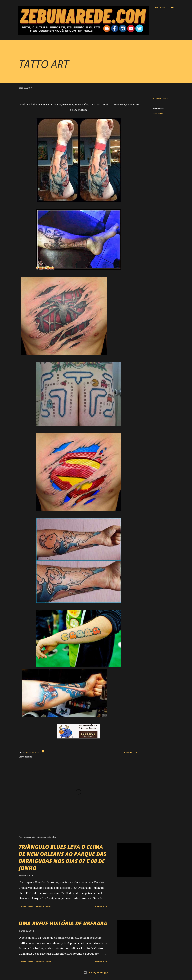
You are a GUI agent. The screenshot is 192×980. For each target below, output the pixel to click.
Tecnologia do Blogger (96, 972)
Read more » (101, 906)
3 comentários (43, 906)
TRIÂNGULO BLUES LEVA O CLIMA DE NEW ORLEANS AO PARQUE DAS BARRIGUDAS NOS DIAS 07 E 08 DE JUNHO (63, 857)
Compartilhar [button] (161, 98)
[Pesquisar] (160, 7)
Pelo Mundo (158, 114)
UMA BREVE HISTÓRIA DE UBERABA (63, 923)
